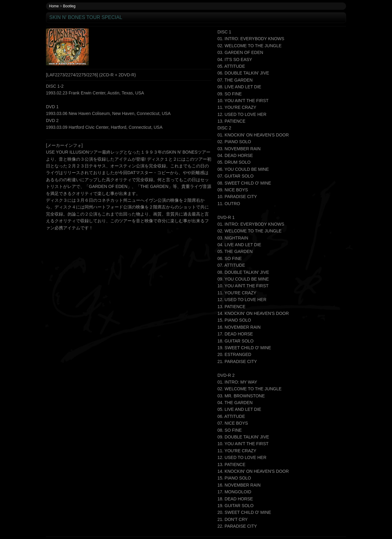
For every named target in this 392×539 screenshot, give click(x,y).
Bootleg (69, 6)
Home (54, 6)
